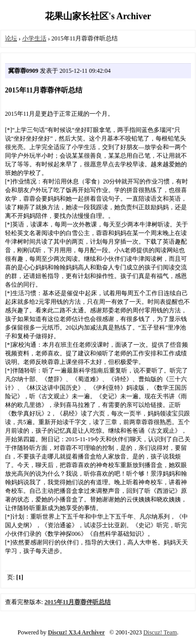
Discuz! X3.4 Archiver (77, 632)
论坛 (11, 38)
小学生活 (34, 38)
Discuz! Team (160, 632)
